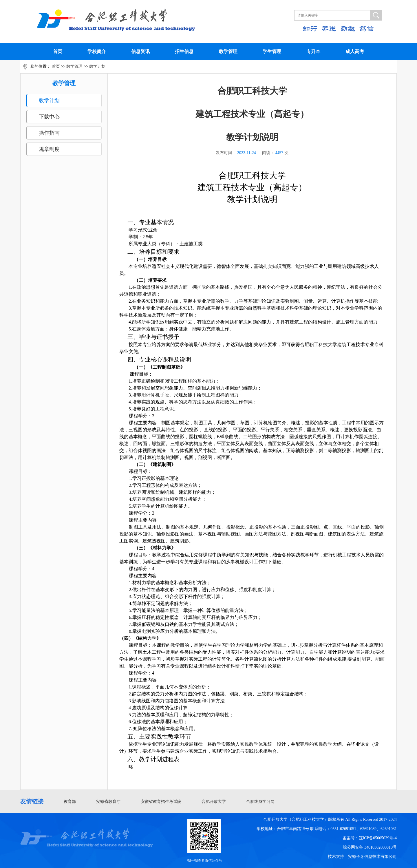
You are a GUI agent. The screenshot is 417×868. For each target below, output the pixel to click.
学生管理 (272, 51)
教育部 (70, 802)
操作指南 (49, 133)
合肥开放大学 (214, 802)
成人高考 (355, 51)
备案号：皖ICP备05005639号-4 (370, 838)
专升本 (313, 51)
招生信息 (184, 51)
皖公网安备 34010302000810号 (370, 847)
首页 (58, 51)
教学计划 (97, 66)
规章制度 (49, 149)
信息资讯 (140, 51)
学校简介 (97, 51)
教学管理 (228, 51)
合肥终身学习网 (260, 802)
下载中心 (49, 117)
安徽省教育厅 (108, 802)
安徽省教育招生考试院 (161, 802)
